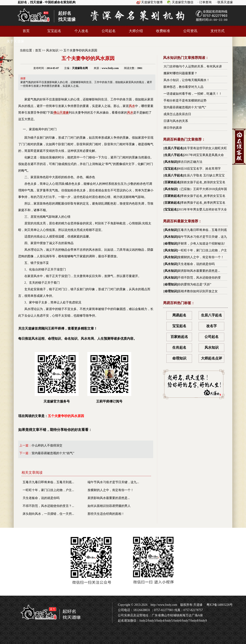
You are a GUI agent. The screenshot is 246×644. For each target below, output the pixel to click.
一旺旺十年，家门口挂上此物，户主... (48, 490)
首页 (26, 31)
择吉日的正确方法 (190, 162)
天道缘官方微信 (183, 2)
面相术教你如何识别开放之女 (198, 291)
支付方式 (217, 31)
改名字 (212, 326)
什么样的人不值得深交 (47, 445)
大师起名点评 (212, 358)
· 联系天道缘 (224, 2)
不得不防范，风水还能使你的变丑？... (48, 506)
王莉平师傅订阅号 (109, 378)
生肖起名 (179, 347)
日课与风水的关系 (176, 121)
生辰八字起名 (174, 148)
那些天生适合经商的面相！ (106, 514)
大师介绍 (136, 31)
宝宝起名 (54, 31)
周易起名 (179, 315)
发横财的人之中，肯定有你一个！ (111, 490)
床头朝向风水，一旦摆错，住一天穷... (48, 514)
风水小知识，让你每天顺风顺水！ (187, 80)
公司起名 (109, 31)
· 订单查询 (205, 2)
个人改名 (81, 31)
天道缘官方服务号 (57, 378)
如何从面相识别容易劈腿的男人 (109, 506)
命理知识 (171, 244)
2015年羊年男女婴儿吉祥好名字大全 (202, 210)
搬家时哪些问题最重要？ (180, 73)
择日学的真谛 (173, 128)
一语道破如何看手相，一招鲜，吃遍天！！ (193, 94)
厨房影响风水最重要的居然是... (109, 498)
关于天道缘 (15, 41)
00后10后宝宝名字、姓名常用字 (199, 169)
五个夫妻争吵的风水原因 (80, 50)
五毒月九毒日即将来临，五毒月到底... (48, 482)
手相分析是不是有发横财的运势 (185, 101)
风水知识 (52, 50)
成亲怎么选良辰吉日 (177, 114)
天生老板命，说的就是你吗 (41, 498)
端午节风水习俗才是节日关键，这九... (113, 482)
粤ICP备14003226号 (219, 605)
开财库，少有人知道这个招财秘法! (201, 244)
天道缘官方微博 (152, 2)
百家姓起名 (172, 182)
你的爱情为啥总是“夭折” (194, 284)
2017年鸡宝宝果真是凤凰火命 (204, 155)
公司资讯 (190, 31)
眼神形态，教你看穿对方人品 (183, 87)
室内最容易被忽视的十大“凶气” (53, 453)
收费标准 (163, 31)
